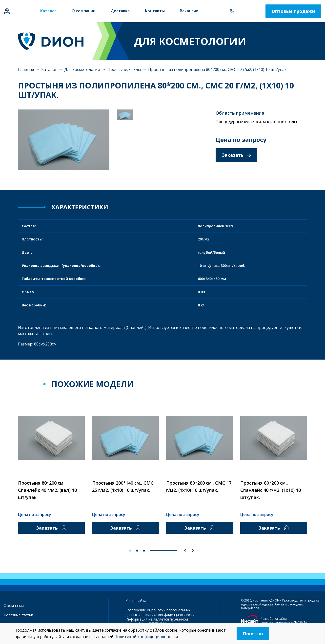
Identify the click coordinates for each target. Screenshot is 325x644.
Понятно (253, 634)
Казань (7, 11)
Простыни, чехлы (124, 69)
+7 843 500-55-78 (232, 11)
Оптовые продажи (293, 11)
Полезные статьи (18, 615)
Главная (26, 69)
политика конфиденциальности (168, 615)
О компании (14, 606)
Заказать (236, 155)
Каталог (49, 69)
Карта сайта (136, 601)
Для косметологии (82, 69)
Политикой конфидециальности (146, 637)
